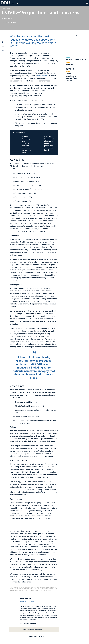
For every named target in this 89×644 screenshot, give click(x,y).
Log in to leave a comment (35, 637)
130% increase (43, 76)
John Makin (8, 18)
